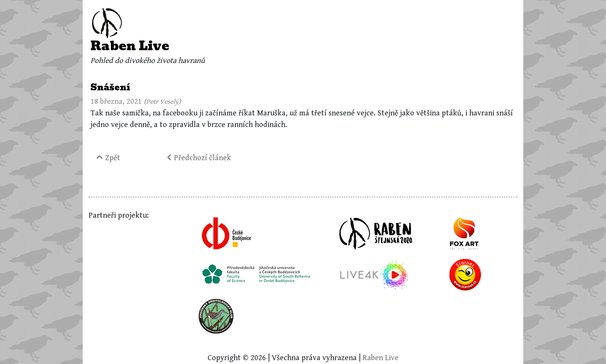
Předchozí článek (199, 158)
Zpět (108, 158)
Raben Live (130, 46)
